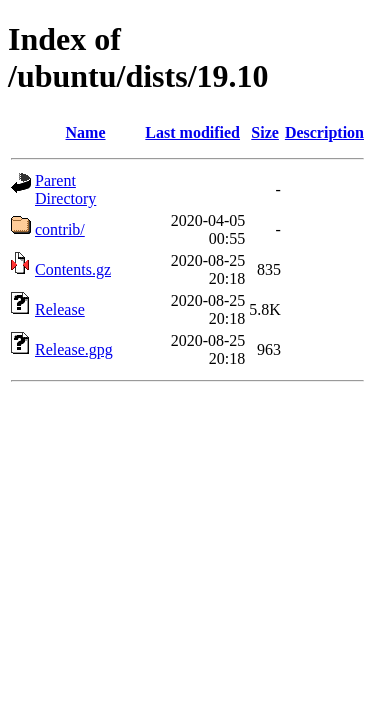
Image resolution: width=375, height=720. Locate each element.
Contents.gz (73, 269)
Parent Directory (65, 189)
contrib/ (60, 229)
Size (265, 132)
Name (86, 132)
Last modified (192, 132)
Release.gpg (74, 349)
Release (60, 309)
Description (324, 132)
